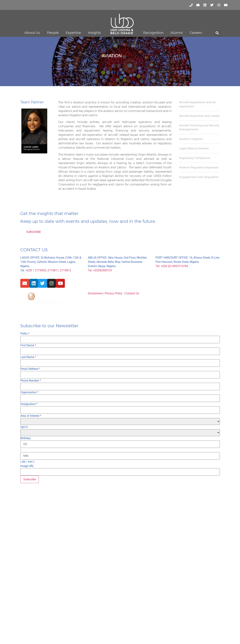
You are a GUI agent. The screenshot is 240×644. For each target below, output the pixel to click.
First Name (28, 345)
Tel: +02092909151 (100, 270)
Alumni (177, 33)
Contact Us (132, 293)
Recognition (153, 33)
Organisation (29, 392)
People (53, 33)
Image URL (27, 466)
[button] (217, 33)
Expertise (73, 33)
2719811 (53, 270)
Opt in (24, 427)
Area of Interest (31, 416)
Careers (196, 33)
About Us (32, 33)
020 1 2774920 (37, 270)
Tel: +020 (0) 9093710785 (172, 266)
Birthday (26, 438)
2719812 (65, 270)
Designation (29, 404)
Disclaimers (95, 293)
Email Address (30, 369)
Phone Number (31, 381)
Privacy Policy (114, 293)
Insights (94, 33)
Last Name (28, 357)
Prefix (25, 334)
